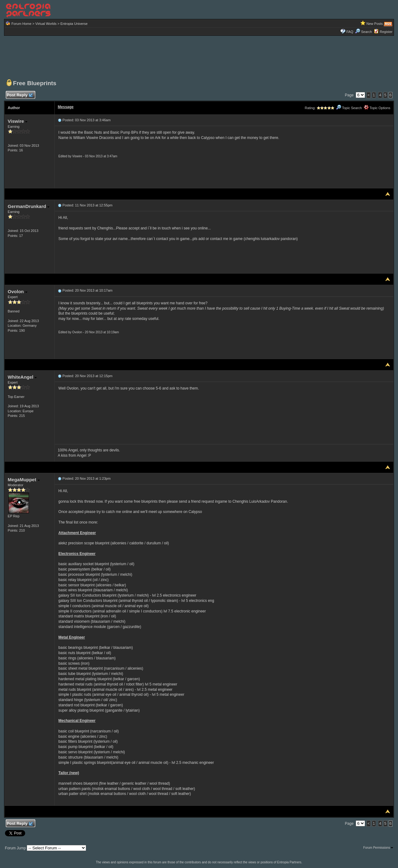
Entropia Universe (74, 24)
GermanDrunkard (29, 206)
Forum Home (21, 24)
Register (386, 32)
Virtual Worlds (46, 24)
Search (363, 32)
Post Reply (20, 95)
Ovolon (18, 291)
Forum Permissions (378, 848)
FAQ (350, 32)
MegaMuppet (24, 480)
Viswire (18, 121)
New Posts (375, 24)
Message (66, 107)
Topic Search (349, 108)
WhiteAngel (22, 377)
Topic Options (377, 108)
